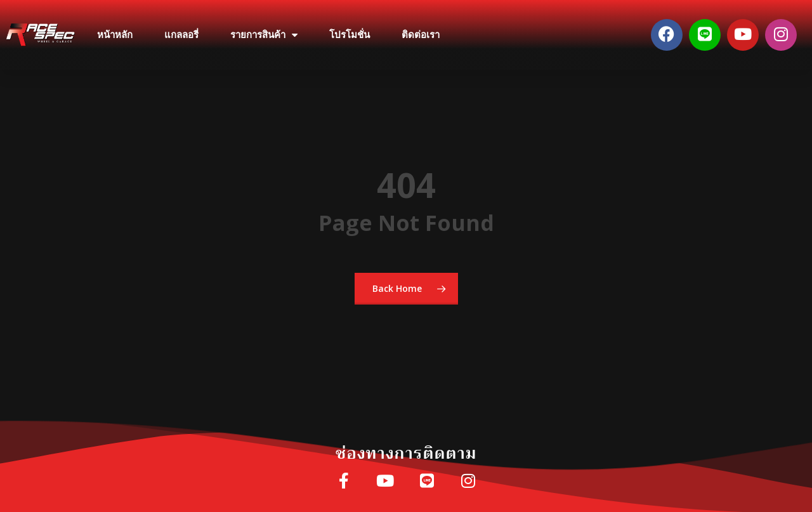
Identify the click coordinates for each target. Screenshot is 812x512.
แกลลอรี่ (181, 35)
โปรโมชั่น (350, 35)
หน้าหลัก (115, 35)
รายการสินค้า (264, 35)
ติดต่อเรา (421, 35)
